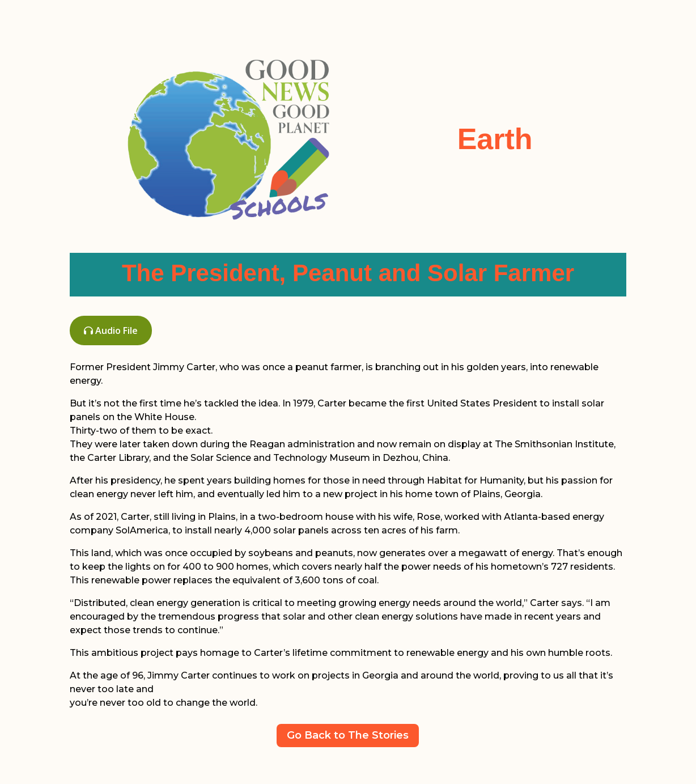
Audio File (111, 330)
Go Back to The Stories (348, 735)
